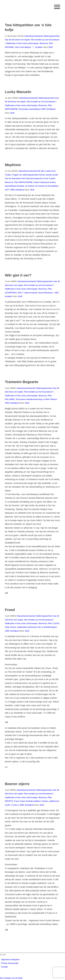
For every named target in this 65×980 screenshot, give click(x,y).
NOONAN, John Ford (14, 47)
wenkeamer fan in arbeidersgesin (42, 627)
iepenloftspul (35, 109)
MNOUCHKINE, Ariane (29, 182)
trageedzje (22, 627)
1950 (7, 403)
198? (57, 293)
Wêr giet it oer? (18, 275)
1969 (7, 631)
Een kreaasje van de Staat (11, 978)
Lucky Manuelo (18, 92)
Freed (10, 610)
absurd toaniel (31, 293)
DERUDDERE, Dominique (17, 109)
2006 (43, 109)
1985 (22, 805)
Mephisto (13, 165)
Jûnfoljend (51, 109)
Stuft (50, 47)
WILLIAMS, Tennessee (15, 399)
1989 (12, 190)
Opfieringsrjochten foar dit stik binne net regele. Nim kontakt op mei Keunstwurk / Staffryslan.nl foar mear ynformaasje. (32, 40)
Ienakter (39, 47)
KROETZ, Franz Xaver (15, 801)
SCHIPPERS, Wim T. (14, 293)
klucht (41, 293)
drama (13, 627)
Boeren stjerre (17, 784)
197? (7, 190)
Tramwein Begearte (22, 382)
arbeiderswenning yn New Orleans (42, 399)
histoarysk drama (48, 182)
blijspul (28, 47)
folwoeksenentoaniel (34, 36)
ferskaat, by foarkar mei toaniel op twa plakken (38, 186)
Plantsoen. (49, 293)
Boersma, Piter (46, 43)
